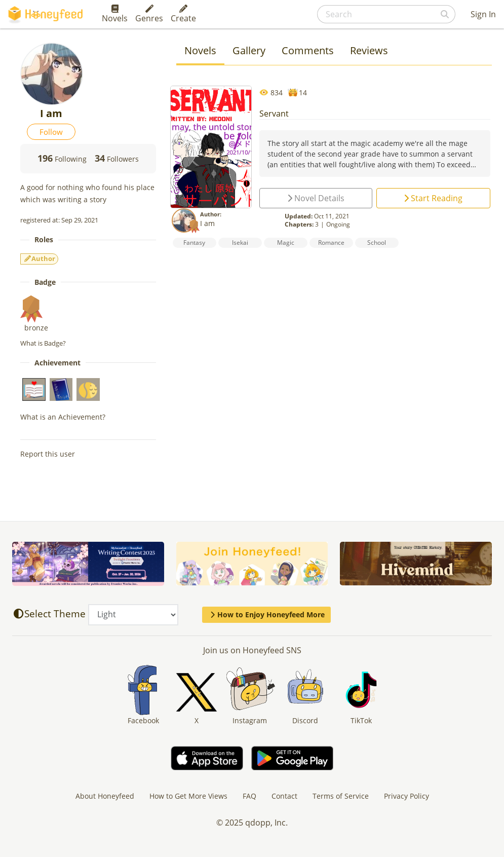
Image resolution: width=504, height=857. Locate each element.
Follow (51, 132)
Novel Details (316, 198)
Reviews (369, 50)
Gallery (249, 50)
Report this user (48, 454)
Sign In (483, 14)
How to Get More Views (188, 796)
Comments (308, 50)
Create (183, 14)
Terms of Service (341, 796)
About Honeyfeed (105, 796)
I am (207, 223)
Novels (115, 14)
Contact (284, 796)
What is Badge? (43, 343)
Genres (149, 14)
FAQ (249, 796)
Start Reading (433, 198)
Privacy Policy (406, 796)
